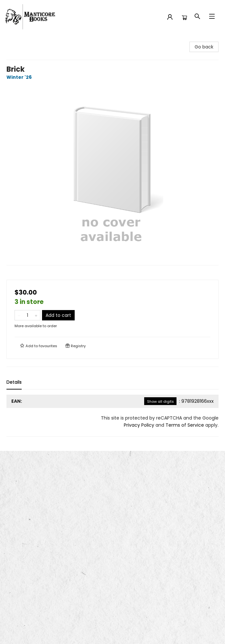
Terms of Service (185, 425)
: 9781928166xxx (179, 401)
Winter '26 (20, 77)
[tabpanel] (112, 416)
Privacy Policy (139, 425)
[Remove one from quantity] (19, 315)
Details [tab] (14, 382)
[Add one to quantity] (36, 315)
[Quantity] (27, 315)
